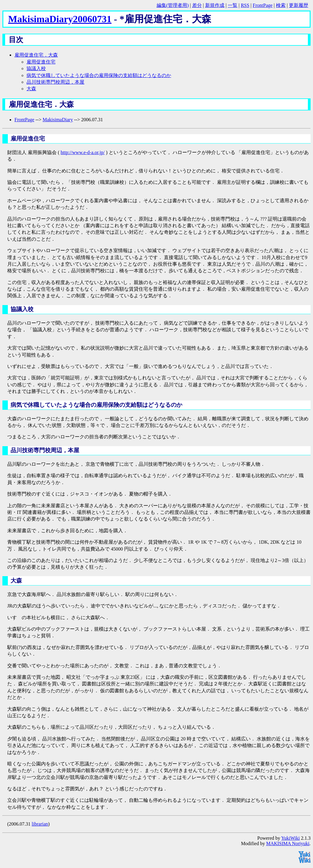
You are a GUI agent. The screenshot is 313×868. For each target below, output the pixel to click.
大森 (31, 89)
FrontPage (263, 5)
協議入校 (36, 68)
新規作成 (215, 5)
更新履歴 (299, 5)
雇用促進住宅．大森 (36, 55)
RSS (245, 5)
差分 (197, 5)
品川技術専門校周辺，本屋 (55, 82)
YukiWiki (290, 838)
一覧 (233, 5)
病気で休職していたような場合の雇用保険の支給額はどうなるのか (99, 75)
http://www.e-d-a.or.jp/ (83, 152)
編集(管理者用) (173, 5)
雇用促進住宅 (41, 62)
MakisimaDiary (58, 120)
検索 (281, 5)
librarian (40, 824)
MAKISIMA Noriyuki (288, 843)
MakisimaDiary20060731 (60, 19)
